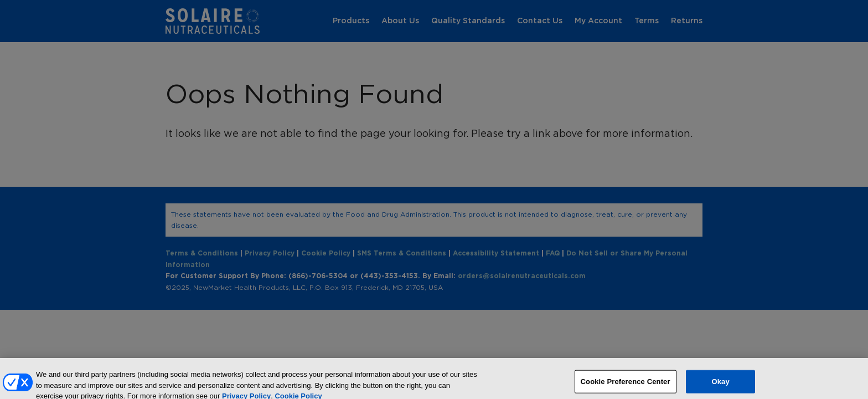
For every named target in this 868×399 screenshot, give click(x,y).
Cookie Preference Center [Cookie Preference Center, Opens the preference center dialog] (626, 385)
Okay (720, 385)
